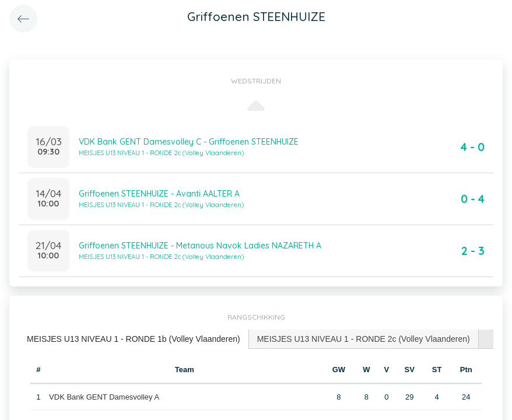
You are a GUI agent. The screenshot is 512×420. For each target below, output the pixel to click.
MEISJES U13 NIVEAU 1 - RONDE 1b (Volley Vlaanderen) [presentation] (134, 339)
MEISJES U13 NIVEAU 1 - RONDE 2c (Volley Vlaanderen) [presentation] (364, 339)
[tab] (134, 339)
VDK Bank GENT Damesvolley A (104, 397)
